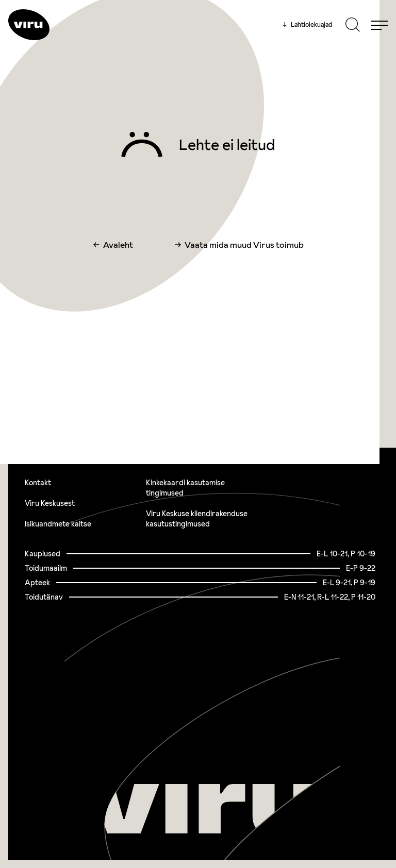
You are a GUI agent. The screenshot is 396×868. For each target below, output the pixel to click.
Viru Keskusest (50, 503)
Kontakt (38, 483)
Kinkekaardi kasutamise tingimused (185, 488)
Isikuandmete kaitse (58, 524)
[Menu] (379, 25)
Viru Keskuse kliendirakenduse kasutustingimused (197, 519)
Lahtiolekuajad (307, 25)
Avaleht (118, 245)
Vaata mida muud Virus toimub (244, 245)
